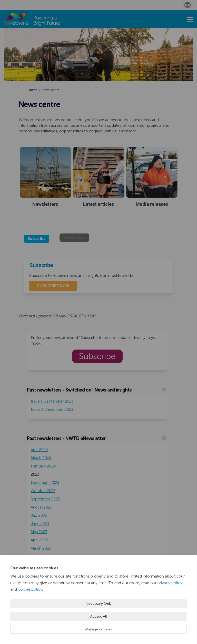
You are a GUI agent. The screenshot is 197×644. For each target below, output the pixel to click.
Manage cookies (99, 629)
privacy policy (170, 583)
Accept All (98, 616)
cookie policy (30, 589)
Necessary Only (99, 604)
